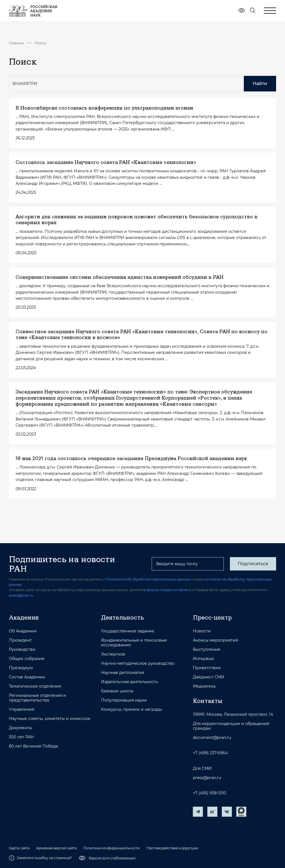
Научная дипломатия (123, 673)
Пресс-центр (212, 617)
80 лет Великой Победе (34, 746)
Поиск (40, 43)
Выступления (207, 650)
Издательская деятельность (130, 682)
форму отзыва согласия (168, 590)
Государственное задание (128, 631)
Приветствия (207, 668)
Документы (20, 728)
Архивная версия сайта (56, 848)
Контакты (208, 701)
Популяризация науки (124, 700)
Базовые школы (117, 691)
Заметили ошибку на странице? (40, 858)
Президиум (21, 668)
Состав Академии (27, 677)
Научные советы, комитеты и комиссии (50, 719)
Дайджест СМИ (209, 677)
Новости (202, 631)
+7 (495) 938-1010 (209, 793)
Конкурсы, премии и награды (132, 709)
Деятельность (122, 617)
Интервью (203, 659)
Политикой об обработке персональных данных (148, 579)
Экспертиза (113, 654)
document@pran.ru (212, 738)
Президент (20, 640)
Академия (24, 617)
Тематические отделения (35, 686)
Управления (22, 709)
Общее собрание (27, 659)
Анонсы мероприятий (216, 640)
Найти (260, 84)
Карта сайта (19, 848)
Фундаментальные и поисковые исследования (134, 643)
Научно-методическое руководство (138, 663)
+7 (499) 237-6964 (210, 753)
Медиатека (204, 686)
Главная (16, 43)
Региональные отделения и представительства (37, 698)
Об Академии (23, 631)
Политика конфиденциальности (111, 848)
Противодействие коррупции (172, 848)
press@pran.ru (21, 595)
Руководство (22, 650)
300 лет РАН (21, 737)
